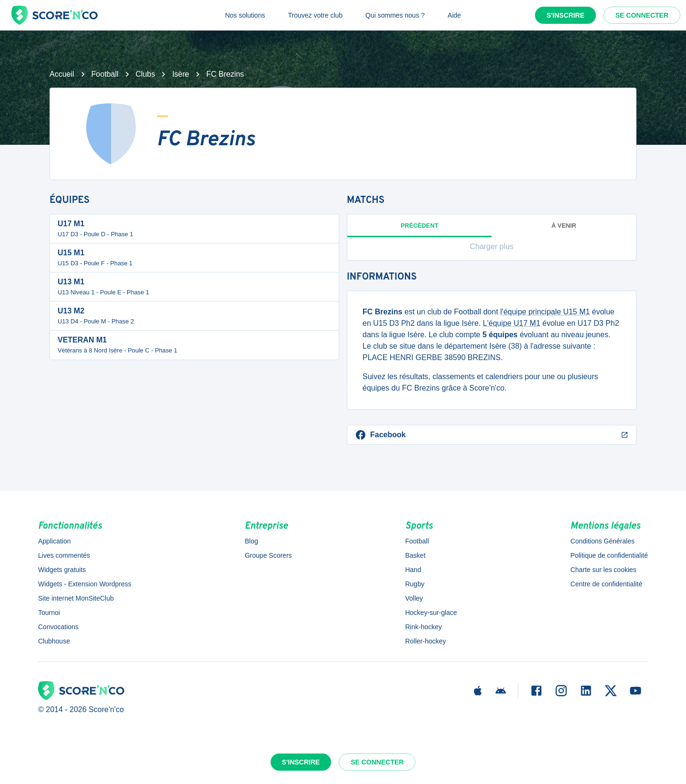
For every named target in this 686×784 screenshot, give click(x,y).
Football (105, 74)
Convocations (58, 627)
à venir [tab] (564, 226)
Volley (414, 598)
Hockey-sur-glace (431, 613)
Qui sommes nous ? (395, 15)
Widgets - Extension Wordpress (85, 584)
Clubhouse (54, 641)
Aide (454, 15)
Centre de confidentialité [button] (606, 584)
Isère (181, 74)
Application (55, 541)
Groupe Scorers (268, 555)
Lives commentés (64, 555)
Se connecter (642, 15)
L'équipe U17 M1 (512, 323)
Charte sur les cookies (603, 570)
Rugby (414, 584)
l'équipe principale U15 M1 (545, 312)
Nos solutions (245, 15)
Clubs (146, 74)
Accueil (62, 74)
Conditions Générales (602, 541)
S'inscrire (565, 15)
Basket (415, 555)
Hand (413, 570)
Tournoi (49, 613)
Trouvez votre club (315, 15)
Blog (252, 541)
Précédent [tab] (419, 230)
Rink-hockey (423, 627)
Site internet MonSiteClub (76, 598)
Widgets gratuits (62, 570)
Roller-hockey (425, 641)
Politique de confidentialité (609, 555)
